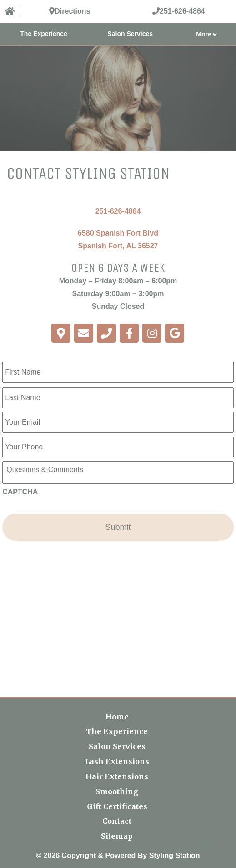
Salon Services (130, 34)
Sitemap (117, 836)
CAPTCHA (20, 492)
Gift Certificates (117, 806)
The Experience (44, 34)
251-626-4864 (118, 211)
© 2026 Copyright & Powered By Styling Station (118, 855)
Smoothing (117, 791)
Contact (117, 821)
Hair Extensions (117, 776)
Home (117, 717)
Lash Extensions (117, 761)
